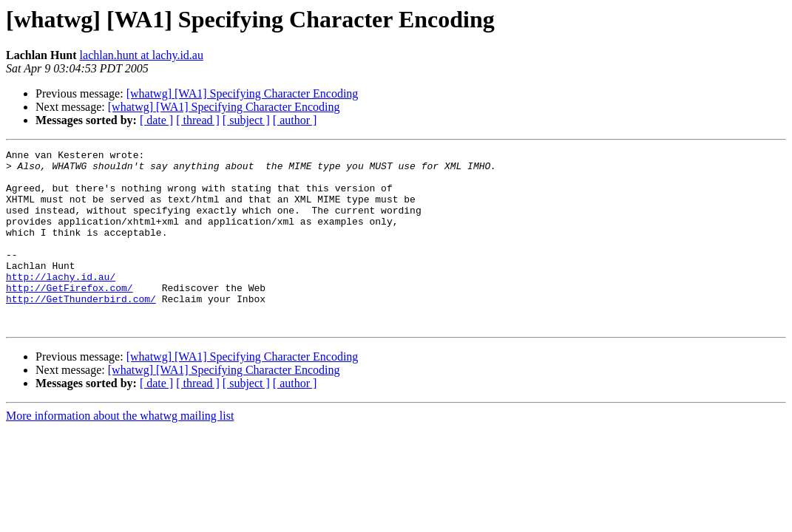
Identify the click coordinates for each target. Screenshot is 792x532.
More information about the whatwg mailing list (120, 451)
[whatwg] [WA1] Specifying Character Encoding (243, 93)
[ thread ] (198, 120)
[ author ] (295, 120)
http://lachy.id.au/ (61, 303)
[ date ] (156, 120)
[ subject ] (246, 120)
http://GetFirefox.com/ (70, 316)
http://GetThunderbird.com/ (81, 330)
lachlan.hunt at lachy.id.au (142, 55)
